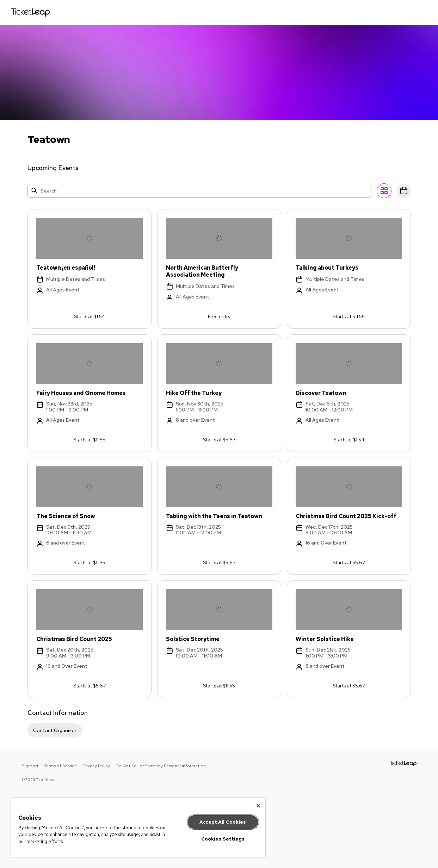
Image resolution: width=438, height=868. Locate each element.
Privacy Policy (96, 766)
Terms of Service (60, 766)
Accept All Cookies (223, 822)
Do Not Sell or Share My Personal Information (161, 766)
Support (30, 766)
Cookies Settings (223, 839)
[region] (138, 827)
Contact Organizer (55, 730)
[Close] (258, 806)
